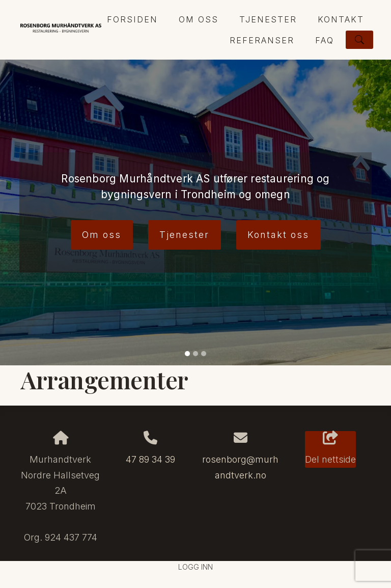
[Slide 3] (204, 354)
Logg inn (195, 567)
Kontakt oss (278, 235)
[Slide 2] (195, 354)
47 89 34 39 (150, 459)
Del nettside (330, 448)
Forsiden (132, 19)
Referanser (262, 40)
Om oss (199, 19)
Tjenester (268, 19)
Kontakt (341, 19)
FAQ (325, 40)
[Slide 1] (187, 354)
